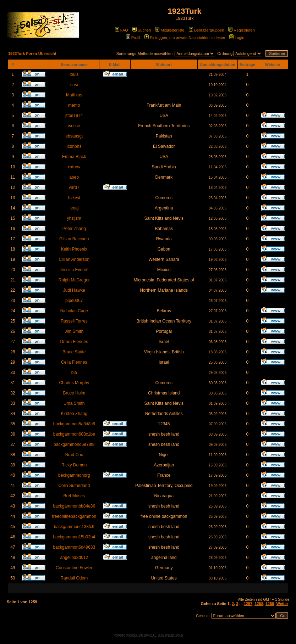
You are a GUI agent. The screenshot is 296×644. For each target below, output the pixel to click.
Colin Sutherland (74, 486)
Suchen (142, 30)
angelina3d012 (74, 558)
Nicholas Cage (74, 311)
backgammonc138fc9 (74, 527)
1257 (248, 604)
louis (74, 74)
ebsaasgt (74, 136)
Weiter (282, 604)
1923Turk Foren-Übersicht (32, 54)
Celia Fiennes (74, 362)
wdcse (74, 126)
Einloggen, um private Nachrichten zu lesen (185, 38)
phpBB (134, 635)
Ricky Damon (74, 465)
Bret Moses (74, 496)
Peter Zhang (74, 229)
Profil (133, 38)
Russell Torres (74, 321)
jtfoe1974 (74, 116)
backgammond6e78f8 (74, 444)
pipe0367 (74, 301)
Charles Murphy (74, 383)
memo (74, 105)
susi (74, 85)
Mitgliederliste (170, 30)
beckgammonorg (74, 475)
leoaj (74, 208)
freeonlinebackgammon (74, 516)
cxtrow (74, 167)
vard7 (74, 187)
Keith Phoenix (74, 249)
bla (74, 373)
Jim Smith (74, 331)
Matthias (74, 95)
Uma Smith (74, 403)
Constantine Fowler (74, 568)
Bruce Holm (74, 393)
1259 (270, 604)
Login (237, 38)
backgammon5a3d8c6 (74, 424)
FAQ (122, 30)
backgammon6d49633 (74, 547)
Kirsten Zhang (74, 414)
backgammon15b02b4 (74, 537)
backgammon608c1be (74, 434)
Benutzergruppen (206, 30)
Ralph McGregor (74, 280)
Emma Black (74, 157)
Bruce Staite (74, 352)
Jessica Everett (74, 270)
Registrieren (241, 30)
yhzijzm (74, 218)
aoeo (74, 177)
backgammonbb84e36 (74, 506)
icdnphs (74, 146)
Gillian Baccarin (74, 239)
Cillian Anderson (74, 259)
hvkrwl (74, 198)
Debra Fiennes (74, 342)
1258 (259, 604)
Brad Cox (74, 455)
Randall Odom (74, 578)
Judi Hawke (74, 290)
